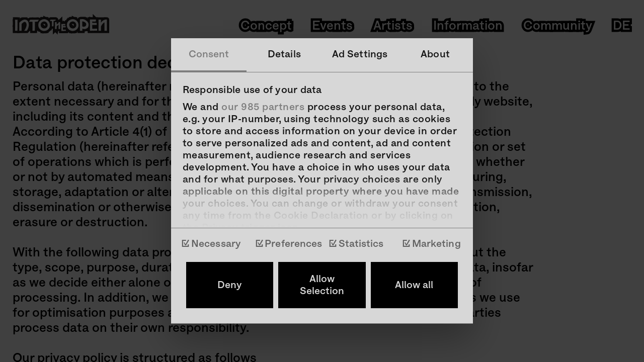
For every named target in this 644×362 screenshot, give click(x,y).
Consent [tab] (209, 54)
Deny (230, 285)
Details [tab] (284, 54)
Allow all (414, 285)
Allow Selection (322, 285)
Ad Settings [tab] (360, 54)
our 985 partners (263, 107)
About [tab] (435, 54)
